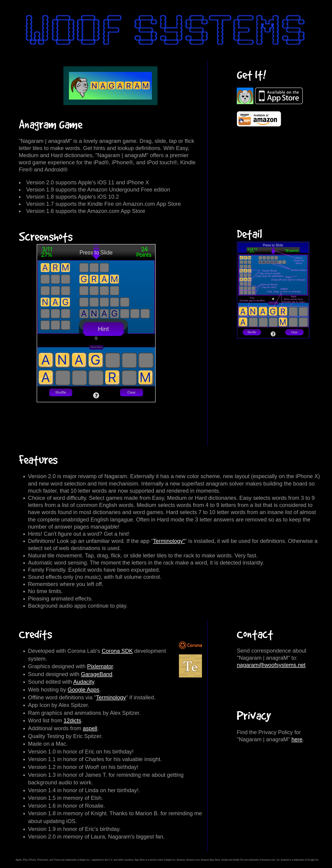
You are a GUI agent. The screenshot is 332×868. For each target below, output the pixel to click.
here (297, 739)
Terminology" (169, 541)
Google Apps (83, 690)
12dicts (72, 720)
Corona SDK (117, 651)
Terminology (111, 697)
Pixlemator (100, 666)
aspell (90, 728)
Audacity (84, 682)
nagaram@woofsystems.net (271, 665)
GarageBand (97, 674)
